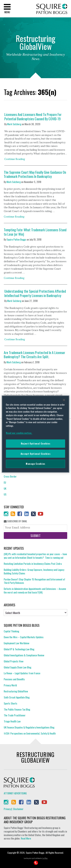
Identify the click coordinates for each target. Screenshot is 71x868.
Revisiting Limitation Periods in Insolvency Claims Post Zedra (33, 564)
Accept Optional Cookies (35, 454)
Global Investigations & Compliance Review (24, 655)
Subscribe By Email (15, 521)
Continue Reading (15, 159)
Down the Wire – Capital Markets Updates (24, 637)
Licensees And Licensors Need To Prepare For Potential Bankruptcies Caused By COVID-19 (33, 117)
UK (5, 488)
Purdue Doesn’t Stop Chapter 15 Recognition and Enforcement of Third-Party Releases (34, 581)
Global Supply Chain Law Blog (18, 667)
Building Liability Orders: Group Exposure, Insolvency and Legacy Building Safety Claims (34, 571)
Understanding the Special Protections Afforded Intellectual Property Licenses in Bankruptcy (35, 293)
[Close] (64, 400)
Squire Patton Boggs (52, 9)
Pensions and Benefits (14, 679)
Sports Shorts (11, 703)
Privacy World (10, 685)
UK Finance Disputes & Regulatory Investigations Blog (29, 727)
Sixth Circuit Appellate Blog (17, 697)
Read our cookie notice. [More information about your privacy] (19, 433)
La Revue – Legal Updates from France (22, 673)
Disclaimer (18, 809)
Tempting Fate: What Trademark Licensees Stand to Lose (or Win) (35, 232)
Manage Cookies (35, 464)
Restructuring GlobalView (16, 691)
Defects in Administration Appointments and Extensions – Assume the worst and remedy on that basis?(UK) (35, 591)
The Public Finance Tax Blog (17, 709)
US (5, 494)
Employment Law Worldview (17, 643)
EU (5, 482)
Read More (26, 838)
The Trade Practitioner (15, 715)
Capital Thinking (11, 631)
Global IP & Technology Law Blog (19, 649)
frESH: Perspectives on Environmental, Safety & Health (30, 733)
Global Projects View (14, 661)
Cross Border (10, 476)
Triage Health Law (12, 721)
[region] (35, 434)
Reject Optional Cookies (35, 444)
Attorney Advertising (15, 793)
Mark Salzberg (14, 124)
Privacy (7, 809)
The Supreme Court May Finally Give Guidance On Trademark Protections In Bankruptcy (35, 174)
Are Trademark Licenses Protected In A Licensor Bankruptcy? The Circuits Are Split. (34, 355)
